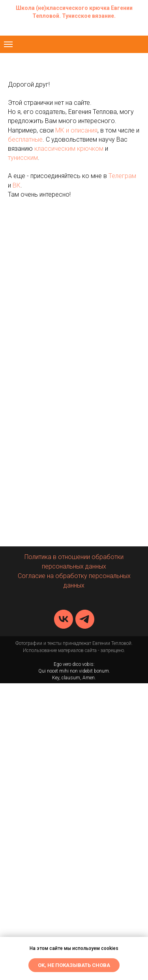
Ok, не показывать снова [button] (74, 965)
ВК (17, 185)
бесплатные (25, 139)
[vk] (64, 619)
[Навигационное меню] (8, 44)
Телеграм (122, 176)
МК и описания (76, 130)
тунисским (23, 158)
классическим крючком (69, 149)
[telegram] (85, 619)
